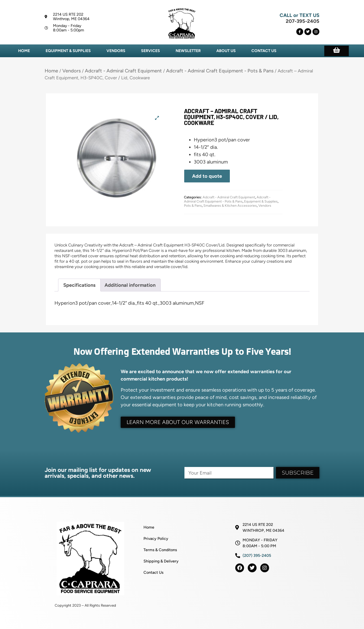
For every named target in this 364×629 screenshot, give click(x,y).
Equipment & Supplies (68, 51)
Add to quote (207, 176)
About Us (226, 51)
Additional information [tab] (130, 285)
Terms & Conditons (160, 550)
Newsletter (188, 51)
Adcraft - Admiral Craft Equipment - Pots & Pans (220, 71)
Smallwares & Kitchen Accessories (230, 206)
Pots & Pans (193, 206)
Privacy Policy (156, 539)
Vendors (116, 51)
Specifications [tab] (79, 285)
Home (24, 51)
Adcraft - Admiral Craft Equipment (123, 71)
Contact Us (264, 51)
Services (150, 51)
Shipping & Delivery (161, 561)
